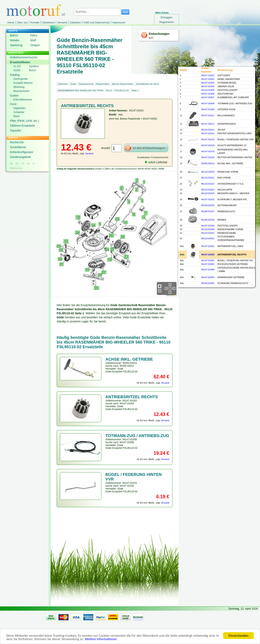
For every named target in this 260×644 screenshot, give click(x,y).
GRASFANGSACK (227, 124)
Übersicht (63, 84)
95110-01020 (208, 172)
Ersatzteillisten (20, 62)
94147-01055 (208, 260)
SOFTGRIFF (224, 75)
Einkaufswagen (159, 34)
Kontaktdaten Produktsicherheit (153, 157)
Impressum (119, 22)
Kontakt (35, 22)
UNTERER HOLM (226, 109)
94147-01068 (208, 270)
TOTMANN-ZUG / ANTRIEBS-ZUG (235, 103)
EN (17, 164)
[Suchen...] (97, 12)
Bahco (14, 35)
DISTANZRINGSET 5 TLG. (231, 184)
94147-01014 (208, 133)
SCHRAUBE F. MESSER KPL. (233, 199)
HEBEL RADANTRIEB (229, 79)
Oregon (35, 45)
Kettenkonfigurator (22, 152)
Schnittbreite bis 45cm (148, 84)
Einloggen (167, 17)
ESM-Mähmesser (23, 100)
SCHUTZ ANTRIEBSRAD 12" (232, 145)
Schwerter (19, 112)
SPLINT (222, 130)
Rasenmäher (103, 84)
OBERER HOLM (226, 86)
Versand (62, 22)
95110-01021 (208, 178)
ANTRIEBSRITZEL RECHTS (232, 255)
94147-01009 (208, 109)
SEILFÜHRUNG (226, 94)
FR (23, 164)
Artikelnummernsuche (24, 57)
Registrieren (167, 22)
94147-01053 (208, 255)
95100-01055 (208, 283)
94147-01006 (208, 94)
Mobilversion (16, 168)
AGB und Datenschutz (97, 22)
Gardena (34, 66)
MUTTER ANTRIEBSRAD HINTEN (235, 157)
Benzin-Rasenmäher (123, 84)
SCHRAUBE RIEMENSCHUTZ (233, 283)
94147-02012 (208, 124)
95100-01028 (208, 220)
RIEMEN (222, 220)
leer (151, 38)
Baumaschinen (21, 91)
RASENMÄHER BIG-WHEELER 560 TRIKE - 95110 (85, 90)
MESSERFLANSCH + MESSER (233, 193)
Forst (13, 104)
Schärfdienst (18, 147)
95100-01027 (208, 211)
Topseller (16, 131)
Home (11, 22)
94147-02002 (208, 79)
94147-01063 (208, 264)
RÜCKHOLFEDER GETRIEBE (233, 264)
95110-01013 (208, 130)
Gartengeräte (21, 79)
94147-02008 (208, 103)
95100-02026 (208, 205)
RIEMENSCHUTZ (226, 211)
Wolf (33, 40)
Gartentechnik (86, 84)
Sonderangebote (21, 157)
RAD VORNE (224, 178)
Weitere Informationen (101, 640)
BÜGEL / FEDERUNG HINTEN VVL (235, 260)
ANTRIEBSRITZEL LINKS (230, 246)
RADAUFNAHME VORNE (230, 229)
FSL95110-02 (122, 90)
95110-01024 (208, 193)
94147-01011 (208, 115)
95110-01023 (208, 190)
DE (11, 164)
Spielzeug (16, 45)
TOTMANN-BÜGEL (227, 83)
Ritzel (16, 116)
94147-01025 (208, 199)
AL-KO (17, 66)
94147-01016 (208, 145)
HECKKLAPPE (225, 190)
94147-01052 (208, 246)
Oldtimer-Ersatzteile (22, 126)
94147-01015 (208, 139)
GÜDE (17, 70)
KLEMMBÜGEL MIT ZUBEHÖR (233, 97)
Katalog (15, 75)
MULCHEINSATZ (226, 115)
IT (34, 164)
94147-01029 (208, 226)
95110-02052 (208, 238)
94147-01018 (208, 157)
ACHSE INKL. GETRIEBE (230, 163)
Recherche (17, 142)
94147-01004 (208, 86)
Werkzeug (19, 87)
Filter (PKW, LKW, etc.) (24, 121)
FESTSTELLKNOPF (228, 90)
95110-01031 (208, 233)
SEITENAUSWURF (227, 205)
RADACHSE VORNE (228, 172)
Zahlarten (75, 22)
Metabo (15, 40)
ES (29, 164)
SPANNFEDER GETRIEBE (231, 277)
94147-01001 (208, 75)
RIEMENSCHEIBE (227, 233)
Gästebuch (48, 22)
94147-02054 (208, 277)
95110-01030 (208, 229)
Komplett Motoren (23, 83)
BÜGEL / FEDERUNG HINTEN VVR (236, 139)
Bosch (32, 70)
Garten (14, 96)
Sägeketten (20, 108)
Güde (74, 84)
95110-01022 (208, 184)
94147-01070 (208, 151)
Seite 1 (135, 90)
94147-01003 (208, 83)
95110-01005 (208, 90)
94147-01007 (208, 97)
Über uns (22, 22)
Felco (34, 35)
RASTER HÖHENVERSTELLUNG (235, 133)
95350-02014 (208, 163)
